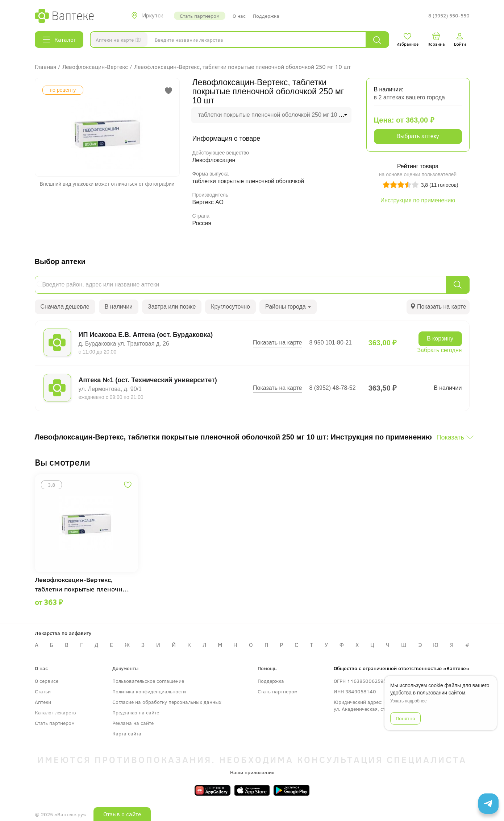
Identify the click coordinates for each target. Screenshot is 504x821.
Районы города (288, 307)
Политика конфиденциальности (149, 691)
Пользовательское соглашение (148, 681)
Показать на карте (277, 343)
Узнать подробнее (409, 701)
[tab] (438, 307)
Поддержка (266, 16)
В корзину (440, 339)
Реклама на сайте (133, 723)
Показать (450, 437)
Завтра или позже (172, 307)
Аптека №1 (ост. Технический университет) (148, 380)
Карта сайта (127, 733)
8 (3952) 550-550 (449, 16)
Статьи (43, 691)
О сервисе (47, 681)
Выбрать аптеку (418, 136)
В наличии (119, 307)
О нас (239, 16)
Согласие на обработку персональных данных (167, 702)
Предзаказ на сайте (136, 712)
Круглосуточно (230, 307)
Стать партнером (200, 16)
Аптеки (43, 702)
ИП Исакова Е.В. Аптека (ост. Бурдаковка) (146, 335)
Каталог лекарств (55, 712)
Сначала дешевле (65, 307)
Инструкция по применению (418, 200)
